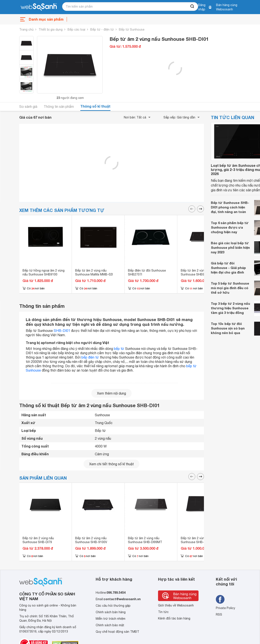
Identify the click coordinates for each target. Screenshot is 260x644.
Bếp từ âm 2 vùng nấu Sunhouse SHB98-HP (196, 272)
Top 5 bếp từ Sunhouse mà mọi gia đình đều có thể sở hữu (230, 288)
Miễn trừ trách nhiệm (111, 619)
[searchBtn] (192, 7)
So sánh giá (28, 107)
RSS (219, 615)
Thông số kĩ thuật (95, 106)
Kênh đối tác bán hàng (174, 618)
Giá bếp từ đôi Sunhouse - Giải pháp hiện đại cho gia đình (228, 268)
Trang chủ (26, 29)
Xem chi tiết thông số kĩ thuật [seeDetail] (111, 464)
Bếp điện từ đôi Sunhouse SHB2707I (147, 272)
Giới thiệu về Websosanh (176, 605)
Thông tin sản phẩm (59, 107)
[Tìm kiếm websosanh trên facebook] (220, 599)
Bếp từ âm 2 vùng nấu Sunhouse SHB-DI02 (196, 540)
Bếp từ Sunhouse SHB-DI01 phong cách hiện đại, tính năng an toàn (230, 207)
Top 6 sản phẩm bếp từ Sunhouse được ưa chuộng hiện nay (230, 227)
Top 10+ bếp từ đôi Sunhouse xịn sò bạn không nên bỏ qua (228, 328)
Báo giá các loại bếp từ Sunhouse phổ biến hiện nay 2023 (230, 247)
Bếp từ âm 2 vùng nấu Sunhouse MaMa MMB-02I (94, 272)
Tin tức (163, 612)
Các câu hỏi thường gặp (113, 606)
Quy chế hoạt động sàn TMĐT (117, 632)
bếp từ (119, 349)
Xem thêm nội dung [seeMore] (111, 393)
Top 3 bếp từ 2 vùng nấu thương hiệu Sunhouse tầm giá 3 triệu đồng (230, 308)
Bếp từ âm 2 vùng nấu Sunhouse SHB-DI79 (38, 540)
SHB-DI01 (62, 331)
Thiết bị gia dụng (51, 29)
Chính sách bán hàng (111, 612)
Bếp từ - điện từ (102, 29)
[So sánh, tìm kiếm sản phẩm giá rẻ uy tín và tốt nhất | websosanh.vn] (39, 7)
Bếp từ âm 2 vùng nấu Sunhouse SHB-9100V (91, 540)
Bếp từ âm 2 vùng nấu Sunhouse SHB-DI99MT (145, 540)
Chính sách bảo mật (110, 625)
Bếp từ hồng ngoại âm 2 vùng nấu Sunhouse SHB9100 (44, 272)
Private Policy (225, 608)
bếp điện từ (90, 357)
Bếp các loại (76, 29)
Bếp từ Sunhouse (132, 29)
